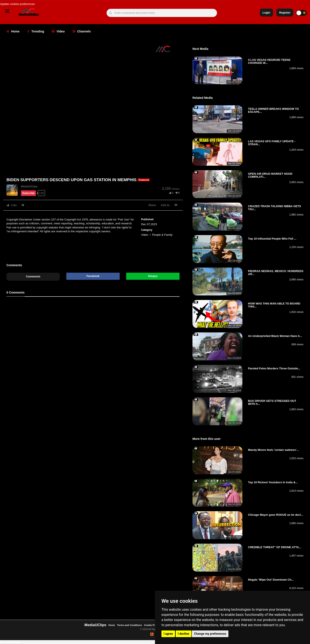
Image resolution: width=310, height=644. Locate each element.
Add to (165, 205)
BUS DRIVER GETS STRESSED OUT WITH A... (272, 402)
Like (12, 205)
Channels (82, 31)
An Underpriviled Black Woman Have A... (275, 336)
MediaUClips (29, 186)
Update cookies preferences (17, 4)
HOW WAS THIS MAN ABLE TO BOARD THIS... (274, 305)
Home (13, 31)
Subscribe (28, 193)
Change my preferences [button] (210, 634)
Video (58, 31)
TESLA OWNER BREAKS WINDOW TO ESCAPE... (273, 110)
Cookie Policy (152, 625)
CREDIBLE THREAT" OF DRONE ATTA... (275, 547)
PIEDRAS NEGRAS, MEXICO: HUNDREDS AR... (276, 273)
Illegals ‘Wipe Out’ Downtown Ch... (271, 580)
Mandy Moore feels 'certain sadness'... (273, 450)
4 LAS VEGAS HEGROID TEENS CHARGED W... (269, 61)
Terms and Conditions (129, 625)
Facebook (93, 276)
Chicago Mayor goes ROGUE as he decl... (276, 515)
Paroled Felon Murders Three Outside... (274, 368)
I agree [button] (168, 634)
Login (266, 13)
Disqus (153, 276)
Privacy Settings (10, 642)
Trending (36, 31)
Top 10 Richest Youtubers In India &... (273, 482)
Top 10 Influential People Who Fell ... (272, 239)
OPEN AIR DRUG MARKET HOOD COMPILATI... (270, 175)
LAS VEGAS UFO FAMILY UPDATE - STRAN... (272, 143)
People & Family (162, 235)
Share (152, 205)
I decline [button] (184, 634)
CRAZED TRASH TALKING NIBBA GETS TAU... (274, 208)
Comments (33, 276)
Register (285, 13)
